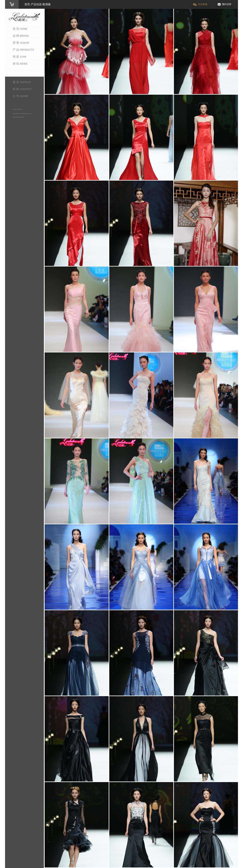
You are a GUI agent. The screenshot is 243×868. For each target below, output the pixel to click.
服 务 (22, 82)
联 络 (22, 89)
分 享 (21, 96)
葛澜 (24, 17)
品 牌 (21, 36)
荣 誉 (21, 43)
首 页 (20, 29)
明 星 (20, 57)
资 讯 (20, 64)
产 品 (23, 50)
